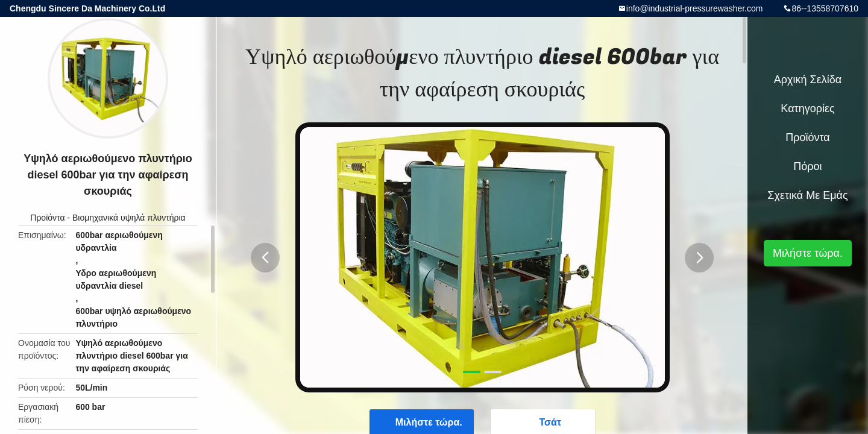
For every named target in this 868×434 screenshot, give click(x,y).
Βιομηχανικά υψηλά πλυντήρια (129, 218)
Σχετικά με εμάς (807, 195)
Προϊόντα (47, 218)
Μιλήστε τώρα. (808, 253)
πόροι (807, 166)
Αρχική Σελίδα (808, 80)
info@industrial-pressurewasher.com (695, 8)
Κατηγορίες (807, 108)
